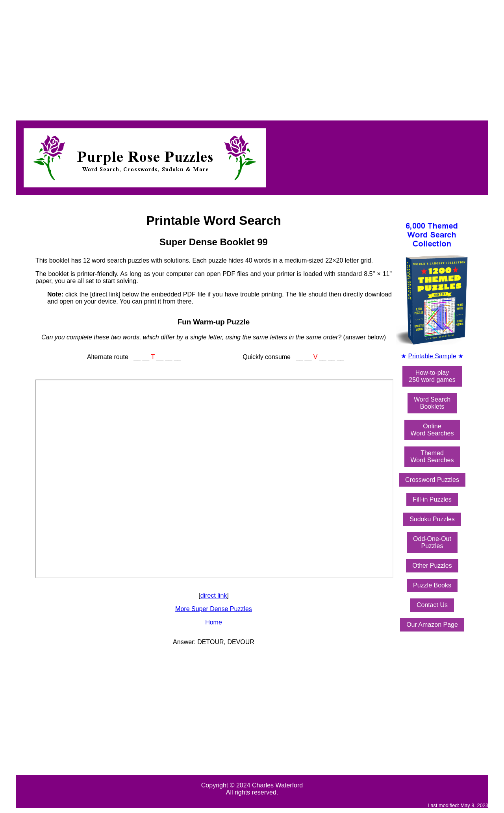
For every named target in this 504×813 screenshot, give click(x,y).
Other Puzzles (432, 566)
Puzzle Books (432, 585)
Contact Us (432, 605)
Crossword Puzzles (432, 480)
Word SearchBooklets (432, 403)
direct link (214, 595)
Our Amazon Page (432, 625)
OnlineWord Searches (432, 430)
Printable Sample (432, 356)
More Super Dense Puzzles (214, 609)
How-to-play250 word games (432, 376)
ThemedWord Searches (432, 457)
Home (214, 622)
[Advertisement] (239, 58)
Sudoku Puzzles (432, 519)
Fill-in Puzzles (432, 499)
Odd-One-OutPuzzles (432, 542)
